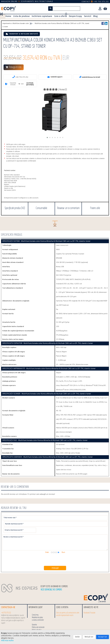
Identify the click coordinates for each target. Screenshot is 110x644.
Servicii (88, 16)
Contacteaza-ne (8, 599)
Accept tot (103, 637)
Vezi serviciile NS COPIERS (51, 582)
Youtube (93, 605)
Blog (95, 16)
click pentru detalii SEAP (87, 630)
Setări (77, 637)
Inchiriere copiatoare (42, 16)
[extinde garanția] (30, 84)
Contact (86, 2)
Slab (47, 544)
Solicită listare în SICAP (90, 77)
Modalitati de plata (37, 609)
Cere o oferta (60, 16)
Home (8, 16)
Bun (63, 544)
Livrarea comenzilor (38, 612)
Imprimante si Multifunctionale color (16, 24)
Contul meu (35, 607)
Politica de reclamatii (38, 619)
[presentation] (20, 552)
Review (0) (63, 90)
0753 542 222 (84, 627)
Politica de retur (37, 622)
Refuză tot (89, 637)
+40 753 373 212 (101, 2)
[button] (47, 138)
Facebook (87, 605)
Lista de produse (21, 16)
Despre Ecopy (75, 16)
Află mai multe (7, 641)
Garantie (34, 617)
